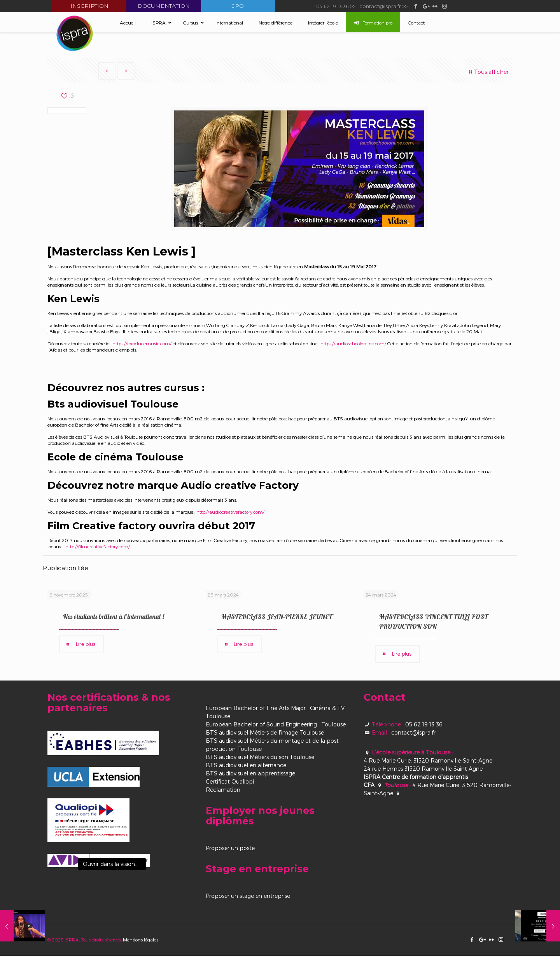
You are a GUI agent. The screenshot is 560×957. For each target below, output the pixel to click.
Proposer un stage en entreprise (248, 897)
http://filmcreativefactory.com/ (98, 547)
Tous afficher (488, 72)
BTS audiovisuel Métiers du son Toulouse (260, 758)
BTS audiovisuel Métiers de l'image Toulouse (265, 734)
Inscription (89, 6)
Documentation (164, 6)
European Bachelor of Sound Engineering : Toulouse (276, 725)
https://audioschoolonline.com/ (353, 344)
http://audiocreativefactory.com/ (230, 513)
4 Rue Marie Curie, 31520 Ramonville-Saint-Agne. (429, 762)
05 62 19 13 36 (332, 6)
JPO (238, 6)
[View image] (99, 862)
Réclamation (223, 791)
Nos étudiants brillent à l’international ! (114, 617)
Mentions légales (141, 941)
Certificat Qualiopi (230, 783)
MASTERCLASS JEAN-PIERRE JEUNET (277, 617)
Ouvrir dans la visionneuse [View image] (114, 865)
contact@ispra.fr (380, 6)
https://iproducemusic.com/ (142, 344)
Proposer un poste (230, 849)
